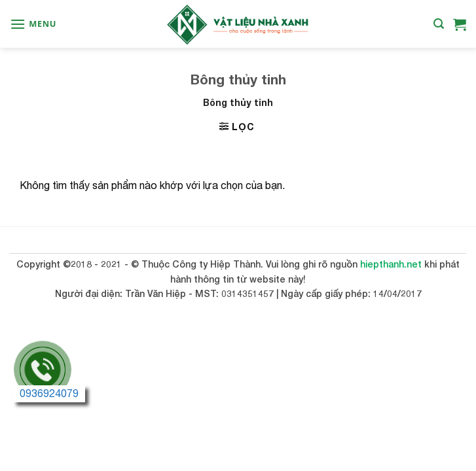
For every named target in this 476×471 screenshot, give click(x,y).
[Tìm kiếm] (439, 24)
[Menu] (33, 24)
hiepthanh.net (391, 264)
